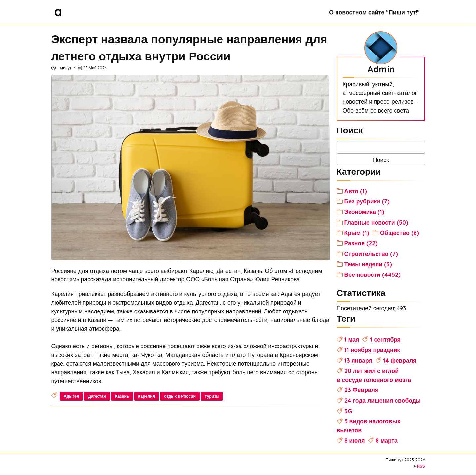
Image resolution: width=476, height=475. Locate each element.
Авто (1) (356, 191)
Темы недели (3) (368, 264)
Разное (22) (361, 243)
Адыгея (71, 396)
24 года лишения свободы (383, 400)
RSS (421, 466)
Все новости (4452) (373, 274)
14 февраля (400, 360)
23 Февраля (361, 390)
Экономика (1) (364, 212)
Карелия (147, 396)
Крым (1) (357, 233)
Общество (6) (400, 233)
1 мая (352, 339)
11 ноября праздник (372, 350)
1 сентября (385, 339)
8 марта (386, 440)
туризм (212, 396)
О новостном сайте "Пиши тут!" (374, 12)
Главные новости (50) (376, 222)
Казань (122, 396)
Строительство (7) (371, 254)
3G (348, 411)
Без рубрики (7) (367, 201)
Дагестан (97, 396)
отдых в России (180, 396)
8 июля (355, 440)
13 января (358, 360)
